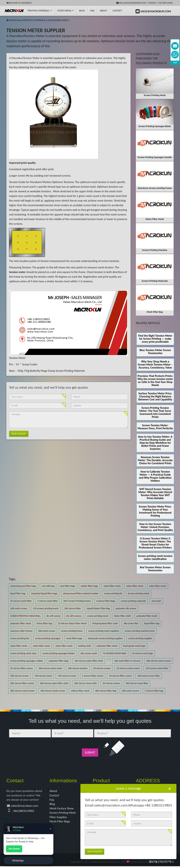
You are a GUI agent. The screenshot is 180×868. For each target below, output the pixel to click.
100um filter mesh (80, 691)
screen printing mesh (98, 616)
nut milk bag (48, 586)
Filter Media (66, 11)
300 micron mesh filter (137, 683)
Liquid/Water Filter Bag (98, 608)
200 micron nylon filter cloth (54, 683)
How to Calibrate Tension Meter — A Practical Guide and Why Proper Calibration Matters (155, 476)
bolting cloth (85, 646)
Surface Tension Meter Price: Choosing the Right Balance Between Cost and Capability (155, 396)
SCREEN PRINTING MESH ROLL (25, 616)
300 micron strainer (78, 668)
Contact (152, 3)
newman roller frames (21, 631)
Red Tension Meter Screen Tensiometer (155, 569)
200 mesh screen (130, 691)
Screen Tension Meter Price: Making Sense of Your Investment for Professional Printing (155, 511)
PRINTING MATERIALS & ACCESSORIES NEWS (46, 20)
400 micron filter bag (106, 691)
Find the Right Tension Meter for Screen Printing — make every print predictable (155, 339)
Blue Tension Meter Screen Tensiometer (155, 352)
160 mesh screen (19, 608)
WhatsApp (18, 861)
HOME (13, 20)
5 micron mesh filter (47, 601)
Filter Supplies (59, 818)
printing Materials (40, 11)
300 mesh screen (47, 631)
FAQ (92, 11)
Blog (52, 805)
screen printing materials (133, 601)
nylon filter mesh (112, 586)
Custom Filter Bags (106, 601)
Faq (52, 800)
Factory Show (166, 3)
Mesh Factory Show (62, 809)
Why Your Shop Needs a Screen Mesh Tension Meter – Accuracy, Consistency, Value (155, 365)
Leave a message (128, 788)
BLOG (82, 11)
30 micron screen (111, 683)
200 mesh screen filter (149, 676)
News (19, 20)
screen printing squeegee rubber (27, 661)
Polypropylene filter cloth (105, 623)
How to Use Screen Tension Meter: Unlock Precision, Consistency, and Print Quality (155, 527)
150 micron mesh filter (157, 668)
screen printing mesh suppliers (104, 631)
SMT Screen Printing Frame (77, 601)
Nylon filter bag (44, 623)
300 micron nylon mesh (50, 668)
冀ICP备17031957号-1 (161, 863)
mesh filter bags (74, 638)
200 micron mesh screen (159, 661)
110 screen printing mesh (46, 608)
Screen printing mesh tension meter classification (155, 557)
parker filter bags (89, 586)
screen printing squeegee (48, 638)
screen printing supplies (140, 638)
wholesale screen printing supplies (105, 638)
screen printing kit (113, 593)
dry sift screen (54, 616)
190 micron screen (67, 676)
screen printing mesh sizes (23, 653)
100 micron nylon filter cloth (89, 661)
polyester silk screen (126, 608)
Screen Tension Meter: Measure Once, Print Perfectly (155, 427)
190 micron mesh (43, 676)
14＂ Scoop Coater (27, 364)
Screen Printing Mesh (63, 814)
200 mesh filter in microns (128, 661)
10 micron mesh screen (128, 668)
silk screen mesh (89, 653)
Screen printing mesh (139, 593)
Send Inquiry (19, 434)
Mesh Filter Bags (60, 823)
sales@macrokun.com (26, 807)
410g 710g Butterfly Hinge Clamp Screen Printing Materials (51, 371)
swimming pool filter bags (23, 586)
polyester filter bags (59, 661)
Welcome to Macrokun (19, 3)
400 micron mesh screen (53, 691)
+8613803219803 (24, 812)
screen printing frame (72, 631)
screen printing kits (20, 638)
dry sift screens (74, 616)
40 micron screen (102, 668)
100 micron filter (73, 608)
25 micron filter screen (22, 668)
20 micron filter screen (120, 676)
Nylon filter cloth (122, 616)
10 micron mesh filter (21, 601)
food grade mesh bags (134, 646)
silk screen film (131, 623)
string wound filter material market (81, 593)
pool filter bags (67, 586)
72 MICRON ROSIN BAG (114, 653)
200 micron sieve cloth (86, 683)
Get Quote (14, 849)
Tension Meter (17, 358)
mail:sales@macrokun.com (131, 3)
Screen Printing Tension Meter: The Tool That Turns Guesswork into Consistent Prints (155, 412)
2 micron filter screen (93, 676)
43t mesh (156, 601)
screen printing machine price (140, 631)
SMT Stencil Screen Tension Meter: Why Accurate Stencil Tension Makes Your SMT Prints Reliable (155, 494)
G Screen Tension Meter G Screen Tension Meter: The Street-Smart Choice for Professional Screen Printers (155, 543)
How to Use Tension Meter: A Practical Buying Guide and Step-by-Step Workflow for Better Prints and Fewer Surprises (155, 443)
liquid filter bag (18, 593)
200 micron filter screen (22, 683)
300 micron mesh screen (22, 691)
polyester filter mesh (147, 616)
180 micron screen (19, 676)
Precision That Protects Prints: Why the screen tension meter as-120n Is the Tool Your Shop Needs (155, 380)
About (103, 11)
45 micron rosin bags (142, 653)
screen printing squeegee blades (59, 653)
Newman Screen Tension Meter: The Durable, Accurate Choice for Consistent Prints (155, 460)
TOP (175, 63)
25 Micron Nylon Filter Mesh (72, 623)
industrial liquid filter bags (44, 593)
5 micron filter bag (154, 691)
